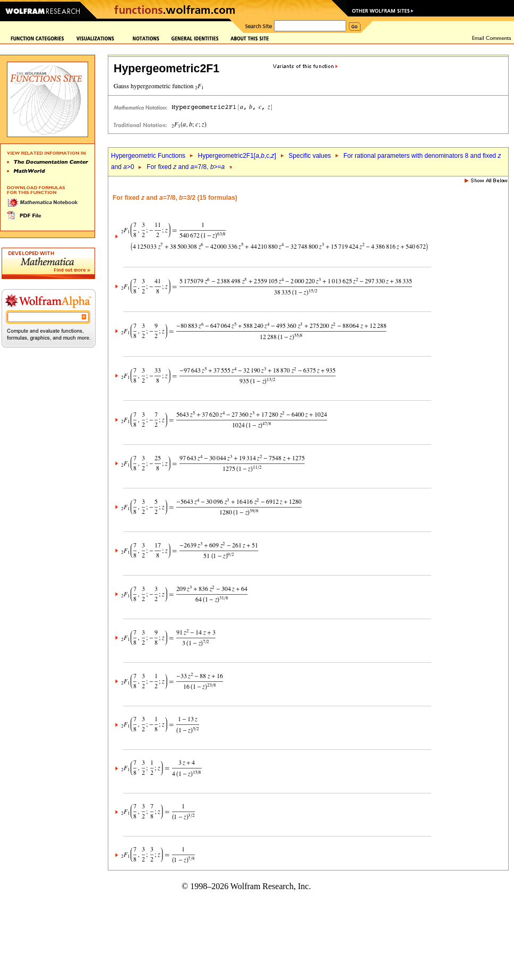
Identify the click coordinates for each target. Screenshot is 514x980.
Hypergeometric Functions (148, 156)
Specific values (310, 156)
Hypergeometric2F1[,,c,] (237, 156)
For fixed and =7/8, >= (186, 167)
